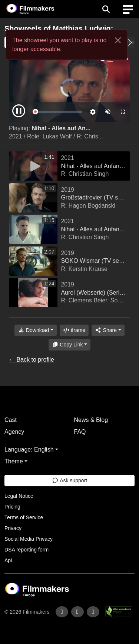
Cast (11, 420)
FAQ (80, 432)
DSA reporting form (27, 550)
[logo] (39, 9)
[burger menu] (128, 9)
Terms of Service (24, 517)
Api (8, 560)
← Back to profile (32, 360)
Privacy (13, 528)
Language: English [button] (29, 450)
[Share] (108, 330)
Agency (14, 432)
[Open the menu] (106, 9)
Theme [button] (14, 461)
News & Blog (91, 420)
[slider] (58, 112)
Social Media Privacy (29, 539)
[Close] (118, 40)
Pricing (12, 507)
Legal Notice (19, 496)
